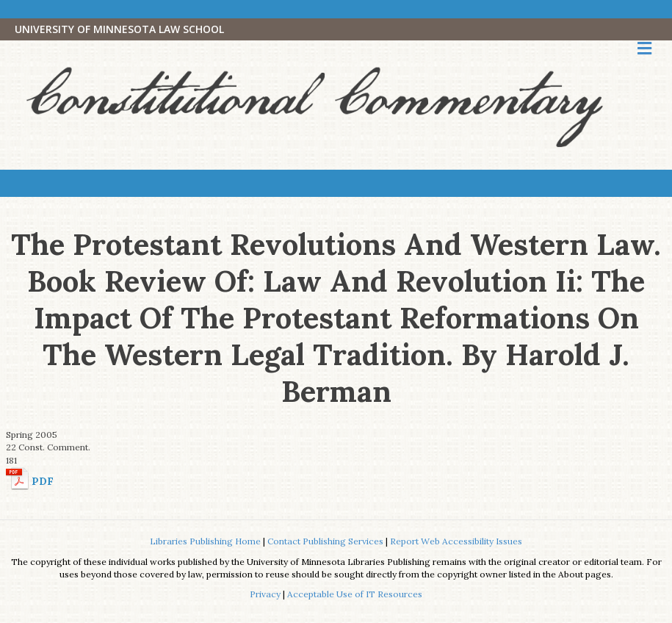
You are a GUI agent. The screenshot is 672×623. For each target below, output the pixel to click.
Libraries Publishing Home (205, 541)
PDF (43, 481)
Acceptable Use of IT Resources (355, 594)
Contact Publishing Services (325, 541)
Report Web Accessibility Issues (456, 541)
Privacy (265, 594)
